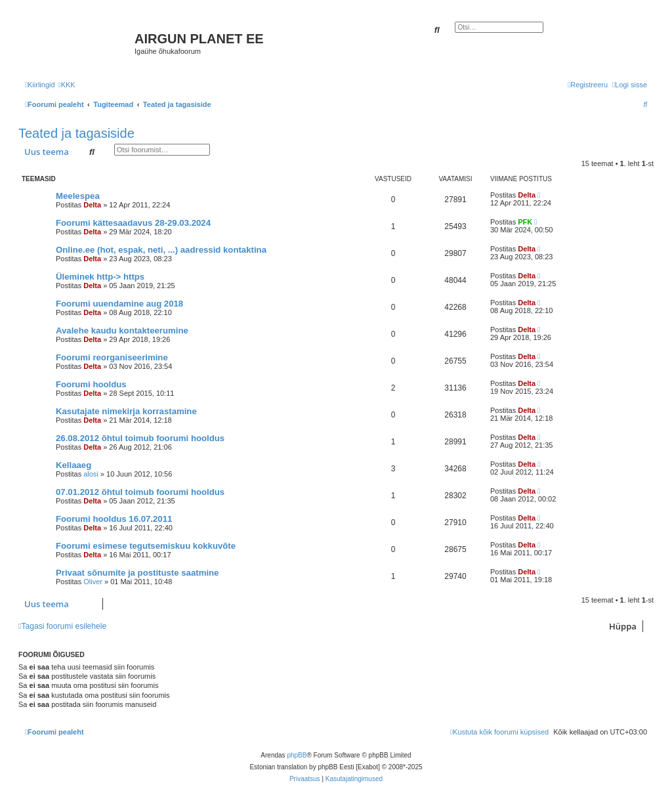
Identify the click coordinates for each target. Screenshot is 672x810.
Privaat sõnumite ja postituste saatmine (137, 573)
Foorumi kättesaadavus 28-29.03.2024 (133, 223)
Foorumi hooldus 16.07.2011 (114, 519)
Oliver (93, 582)
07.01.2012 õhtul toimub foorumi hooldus (140, 492)
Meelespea (78, 196)
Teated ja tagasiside (76, 133)
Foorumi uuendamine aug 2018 (119, 304)
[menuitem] (67, 85)
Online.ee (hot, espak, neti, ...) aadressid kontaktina (161, 250)
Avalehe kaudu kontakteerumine (122, 330)
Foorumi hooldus (91, 384)
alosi (91, 474)
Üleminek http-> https (100, 277)
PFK (525, 222)
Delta (92, 205)
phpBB (297, 755)
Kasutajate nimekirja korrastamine (126, 411)
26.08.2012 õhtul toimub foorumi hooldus (140, 438)
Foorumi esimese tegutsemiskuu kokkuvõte (146, 546)
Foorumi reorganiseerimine (112, 357)
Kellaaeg (73, 465)
